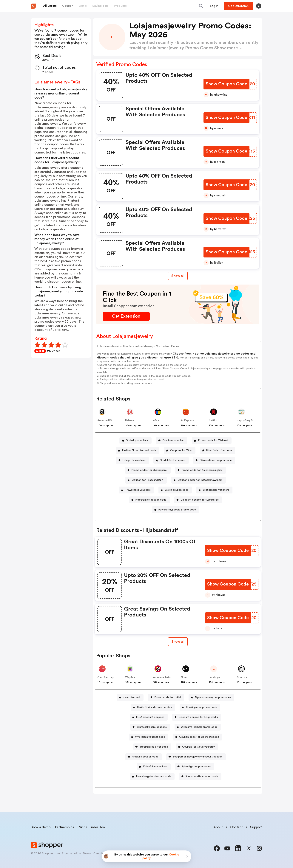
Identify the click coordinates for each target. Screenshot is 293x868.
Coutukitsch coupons (173, 460)
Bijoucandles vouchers (216, 490)
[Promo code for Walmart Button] (212, 441)
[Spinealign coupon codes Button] (195, 767)
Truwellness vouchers (138, 490)
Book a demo (41, 827)
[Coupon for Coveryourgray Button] (197, 747)
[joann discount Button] (130, 697)
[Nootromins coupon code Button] (149, 500)
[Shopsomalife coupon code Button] (200, 777)
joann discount (132, 697)
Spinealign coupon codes (196, 767)
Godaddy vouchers (137, 440)
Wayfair (130, 677)
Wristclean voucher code (150, 737)
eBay (156, 420)
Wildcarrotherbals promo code (199, 727)
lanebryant (216, 677)
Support (256, 827)
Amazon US (105, 420)
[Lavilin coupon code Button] (175, 490)
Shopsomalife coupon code (202, 777)
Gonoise (242, 677)
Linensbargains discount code (154, 777)
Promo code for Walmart (213, 440)
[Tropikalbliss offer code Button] (152, 747)
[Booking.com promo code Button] (200, 707)
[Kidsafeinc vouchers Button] (154, 767)
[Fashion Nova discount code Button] (138, 450)
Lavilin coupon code (177, 490)
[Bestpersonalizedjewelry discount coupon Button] (196, 757)
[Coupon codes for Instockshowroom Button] (199, 480)
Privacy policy (71, 853)
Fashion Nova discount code (139, 450)
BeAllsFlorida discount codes (154, 707)
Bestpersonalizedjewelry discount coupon (198, 757)
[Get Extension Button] (126, 316)
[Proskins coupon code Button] (144, 757)
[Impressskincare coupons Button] (150, 727)
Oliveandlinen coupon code (216, 460)
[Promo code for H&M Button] (166, 697)
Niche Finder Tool (92, 827)
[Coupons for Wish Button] (180, 450)
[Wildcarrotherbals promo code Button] (198, 727)
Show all (178, 642)
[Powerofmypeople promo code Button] (176, 510)
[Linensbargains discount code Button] (152, 777)
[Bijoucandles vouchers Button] (214, 490)
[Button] (214, 6)
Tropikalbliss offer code (154, 747)
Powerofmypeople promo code (177, 510)
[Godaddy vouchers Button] (135, 441)
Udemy (130, 420)
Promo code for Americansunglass (202, 470)
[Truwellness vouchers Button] (136, 490)
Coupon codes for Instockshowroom (200, 480)
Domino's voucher (173, 440)
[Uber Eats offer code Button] (218, 450)
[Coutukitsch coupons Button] (171, 460)
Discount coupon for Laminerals (200, 500)
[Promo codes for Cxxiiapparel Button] (148, 470)
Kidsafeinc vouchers (155, 767)
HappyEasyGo (245, 420)
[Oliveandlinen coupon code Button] (214, 460)
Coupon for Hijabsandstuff (148, 480)
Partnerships (64, 827)
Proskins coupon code (145, 757)
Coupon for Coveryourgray (198, 747)
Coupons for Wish (181, 450)
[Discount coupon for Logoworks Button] (197, 717)
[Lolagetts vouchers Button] (132, 460)
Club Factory (106, 677)
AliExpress (187, 420)
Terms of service (94, 853)
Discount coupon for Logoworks (198, 717)
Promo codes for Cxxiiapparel (149, 470)
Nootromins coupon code (151, 500)
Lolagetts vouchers (134, 460)
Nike (184, 677)
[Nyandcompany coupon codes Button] (211, 697)
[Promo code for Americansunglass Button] (201, 470)
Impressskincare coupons (152, 727)
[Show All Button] (178, 642)
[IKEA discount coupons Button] (149, 717)
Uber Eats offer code (219, 450)
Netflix (213, 420)
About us (220, 827)
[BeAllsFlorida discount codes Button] (153, 707)
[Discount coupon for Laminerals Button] (198, 500)
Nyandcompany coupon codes (213, 697)
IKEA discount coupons (150, 717)
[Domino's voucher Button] (172, 441)
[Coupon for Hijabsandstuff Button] (146, 480)
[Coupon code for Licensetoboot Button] (198, 737)
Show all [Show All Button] (178, 276)
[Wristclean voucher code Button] (149, 737)
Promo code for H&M (168, 697)
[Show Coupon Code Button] (227, 84)
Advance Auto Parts (165, 677)
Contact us (239, 827)
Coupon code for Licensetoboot (199, 737)
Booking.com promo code (201, 707)
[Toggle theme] (259, 6)
